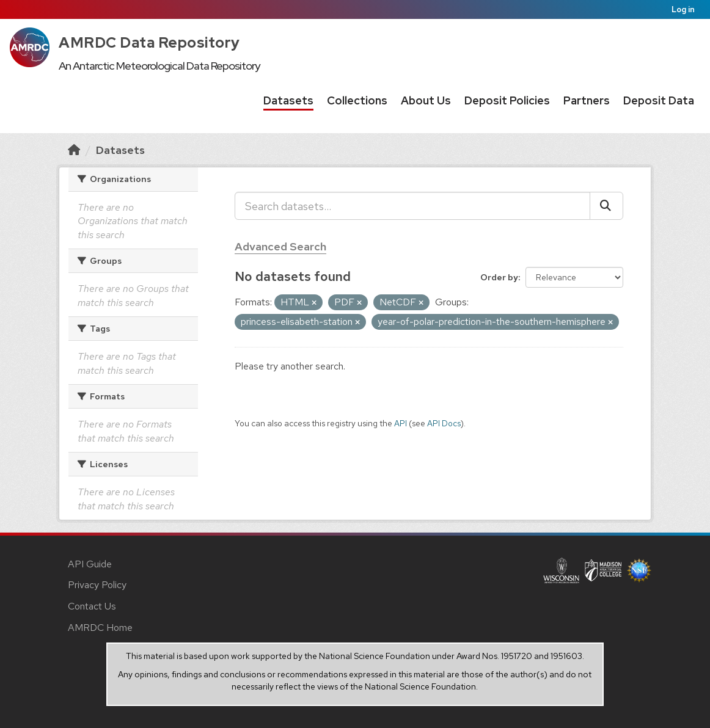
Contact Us (92, 606)
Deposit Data (659, 100)
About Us (426, 100)
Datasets (288, 100)
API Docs (444, 423)
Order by (499, 277)
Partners (587, 100)
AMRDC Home (100, 628)
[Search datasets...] (412, 206)
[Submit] (606, 206)
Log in (683, 9)
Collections (357, 100)
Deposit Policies (507, 100)
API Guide (90, 564)
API (401, 423)
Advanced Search (280, 246)
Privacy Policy (97, 585)
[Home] (74, 150)
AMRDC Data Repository (149, 42)
